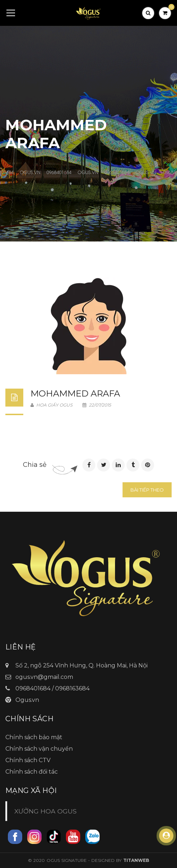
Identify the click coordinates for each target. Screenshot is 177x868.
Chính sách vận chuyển (39, 749)
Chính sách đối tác (32, 772)
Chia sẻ (35, 465)
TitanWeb (136, 860)
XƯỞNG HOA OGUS (46, 811)
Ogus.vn (27, 700)
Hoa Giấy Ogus (51, 405)
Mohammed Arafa (75, 393)
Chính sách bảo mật (34, 737)
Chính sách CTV (28, 760)
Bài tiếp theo (147, 490)
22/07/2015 (97, 405)
